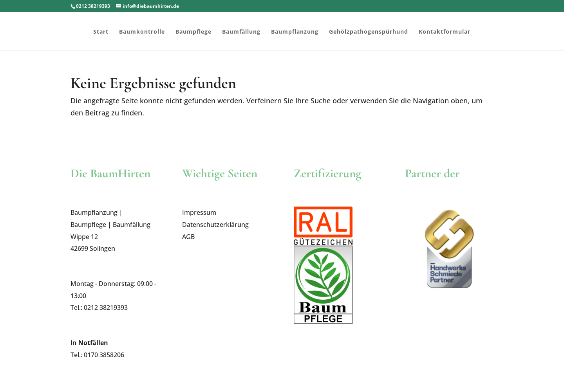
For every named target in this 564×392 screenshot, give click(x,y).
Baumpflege (193, 32)
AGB (188, 237)
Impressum (199, 212)
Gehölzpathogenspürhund (369, 32)
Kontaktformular (445, 32)
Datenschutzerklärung (215, 225)
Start (101, 32)
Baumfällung (241, 32)
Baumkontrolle (142, 32)
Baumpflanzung (295, 32)
